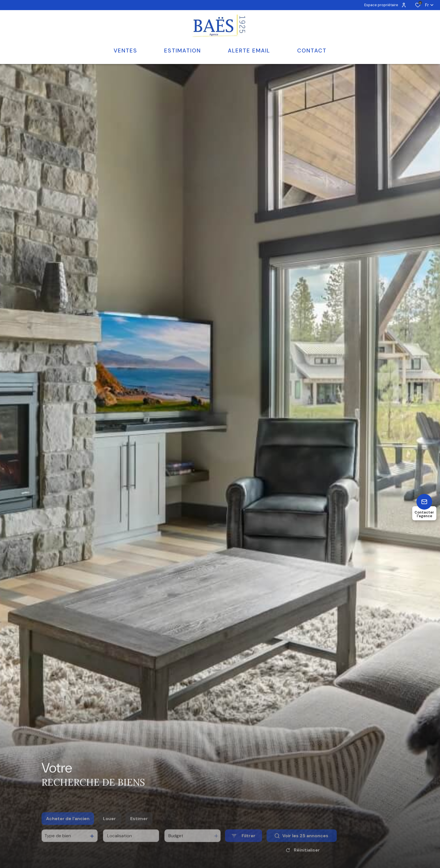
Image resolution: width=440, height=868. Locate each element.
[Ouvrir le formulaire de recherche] (244, 844)
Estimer (139, 827)
